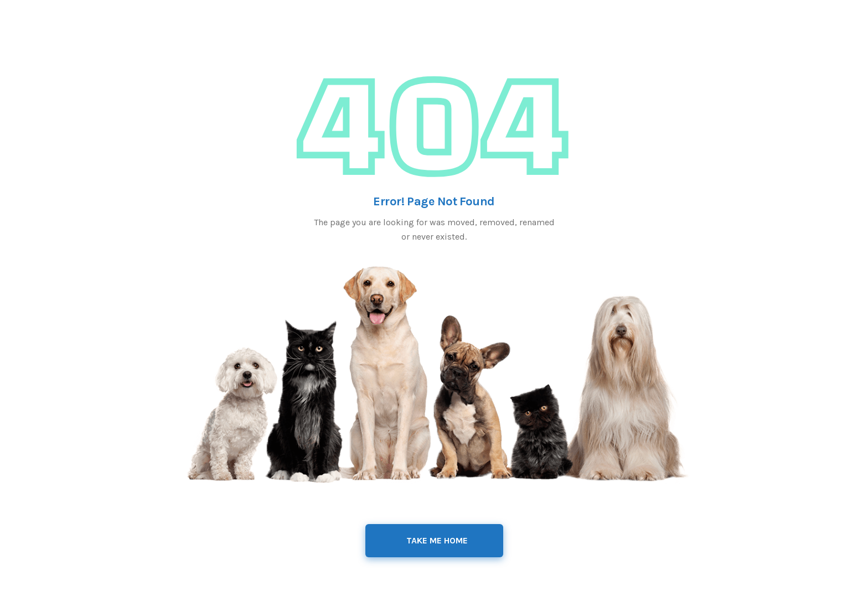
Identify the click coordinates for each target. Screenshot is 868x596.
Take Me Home (437, 540)
